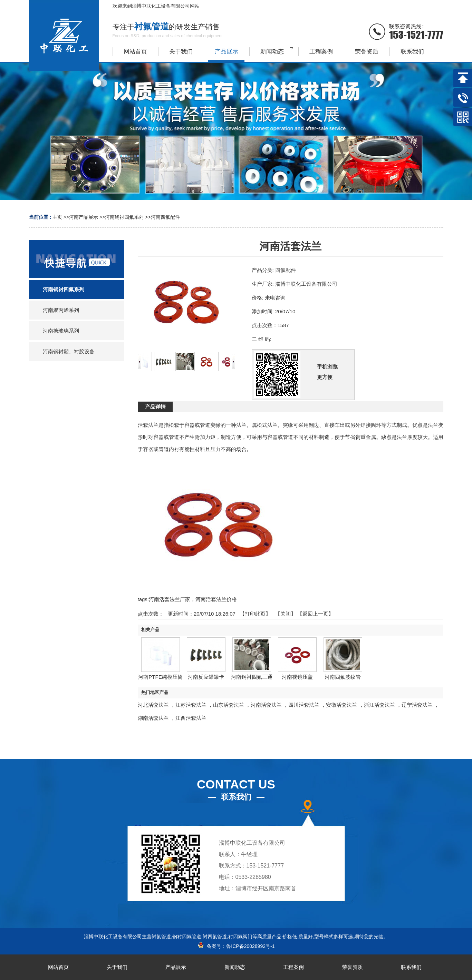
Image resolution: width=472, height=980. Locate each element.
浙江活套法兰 (379, 705)
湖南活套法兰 (153, 718)
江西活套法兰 (191, 718)
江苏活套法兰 (191, 705)
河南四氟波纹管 (343, 677)
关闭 (286, 614)
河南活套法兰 (266, 705)
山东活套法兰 (229, 705)
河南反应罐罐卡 (206, 677)
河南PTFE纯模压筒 (160, 677)
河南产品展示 (84, 217)
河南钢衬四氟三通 (252, 677)
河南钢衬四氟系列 (124, 217)
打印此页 (255, 614)
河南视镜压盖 (297, 677)
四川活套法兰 (304, 705)
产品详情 (155, 407)
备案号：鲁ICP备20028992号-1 (236, 946)
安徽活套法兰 (341, 705)
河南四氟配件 (165, 217)
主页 (57, 217)
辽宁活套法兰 (417, 705)
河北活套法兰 (153, 705)
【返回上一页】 (315, 614)
